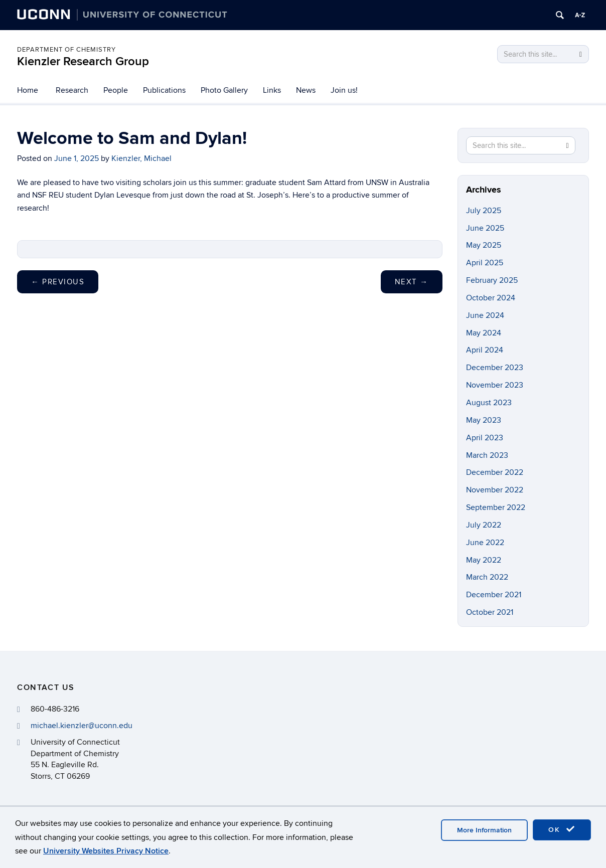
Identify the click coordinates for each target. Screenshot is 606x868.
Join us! (344, 90)
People (116, 90)
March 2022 (487, 577)
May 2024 (484, 333)
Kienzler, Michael (141, 158)
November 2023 (495, 385)
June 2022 (485, 543)
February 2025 (492, 280)
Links (272, 90)
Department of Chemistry (66, 50)
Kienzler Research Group (83, 61)
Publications (164, 90)
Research (72, 90)
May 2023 (484, 420)
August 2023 (489, 403)
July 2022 (484, 525)
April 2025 (485, 263)
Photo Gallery (224, 90)
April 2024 (485, 350)
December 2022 (495, 472)
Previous (58, 282)
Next (412, 282)
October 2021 (490, 612)
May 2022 (484, 560)
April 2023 (485, 438)
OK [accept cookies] (562, 829)
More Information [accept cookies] (484, 830)
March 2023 (487, 455)
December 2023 (495, 368)
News (306, 90)
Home (28, 90)
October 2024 (491, 298)
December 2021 (494, 595)
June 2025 (485, 228)
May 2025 (484, 245)
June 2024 (485, 315)
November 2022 (495, 490)
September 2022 (496, 507)
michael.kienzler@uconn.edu (82, 726)
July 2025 (484, 211)
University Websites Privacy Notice (106, 851)
